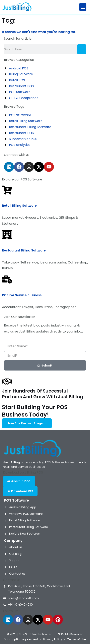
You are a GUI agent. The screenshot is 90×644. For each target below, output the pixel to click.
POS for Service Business (22, 295)
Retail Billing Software (19, 206)
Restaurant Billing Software (24, 250)
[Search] (82, 49)
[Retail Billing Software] (7, 190)
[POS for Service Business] (7, 279)
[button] (83, 7)
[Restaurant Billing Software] (7, 235)
